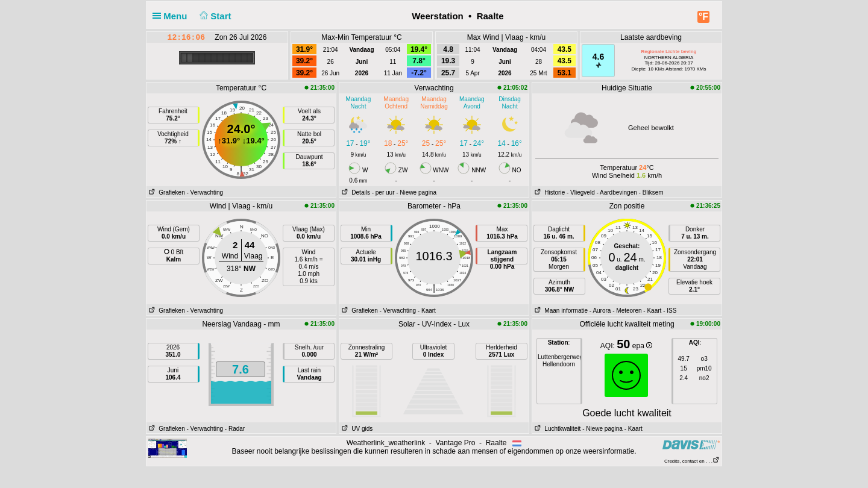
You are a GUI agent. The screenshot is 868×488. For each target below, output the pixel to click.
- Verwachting (205, 192)
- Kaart (427, 311)
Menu (172, 16)
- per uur (383, 192)
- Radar (235, 429)
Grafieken (166, 192)
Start (214, 16)
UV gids (356, 429)
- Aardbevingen (617, 192)
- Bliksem (651, 192)
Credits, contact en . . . (692, 461)
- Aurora (600, 311)
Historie (549, 192)
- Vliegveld (581, 192)
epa (642, 346)
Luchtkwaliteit (556, 429)
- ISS (670, 311)
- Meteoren (627, 311)
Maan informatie (560, 311)
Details (355, 192)
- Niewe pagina (416, 192)
